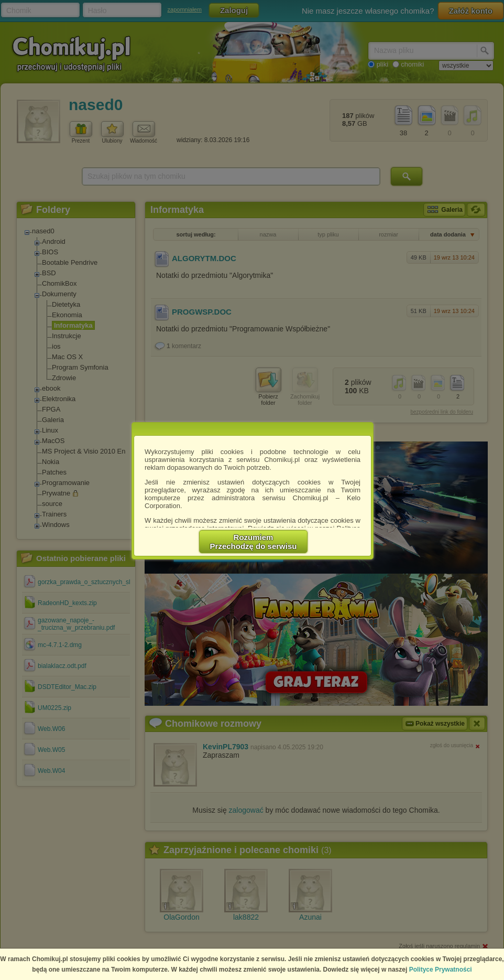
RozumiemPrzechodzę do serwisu (254, 542)
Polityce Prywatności (441, 970)
